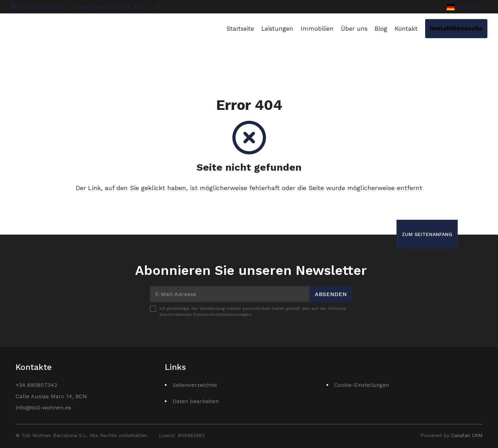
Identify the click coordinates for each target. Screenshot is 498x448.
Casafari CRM (467, 435)
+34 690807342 (43, 7)
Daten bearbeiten (196, 401)
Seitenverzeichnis (195, 385)
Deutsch (467, 7)
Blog (381, 29)
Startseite (240, 29)
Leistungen (277, 29)
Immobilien (317, 29)
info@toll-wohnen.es (43, 408)
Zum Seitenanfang (427, 234)
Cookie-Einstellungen (362, 385)
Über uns (354, 29)
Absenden (331, 294)
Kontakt (406, 29)
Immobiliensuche (456, 28)
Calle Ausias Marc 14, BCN (110, 7)
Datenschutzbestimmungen (222, 314)
